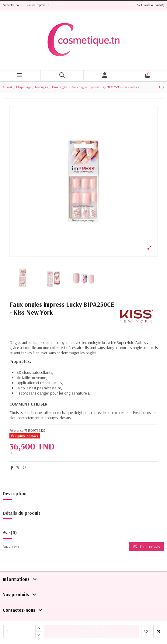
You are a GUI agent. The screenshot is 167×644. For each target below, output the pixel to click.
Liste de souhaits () (151, 5)
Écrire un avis (147, 547)
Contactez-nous (12, 5)
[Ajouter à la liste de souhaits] (146, 631)
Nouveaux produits (38, 5)
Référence (16, 430)
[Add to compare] (158, 631)
